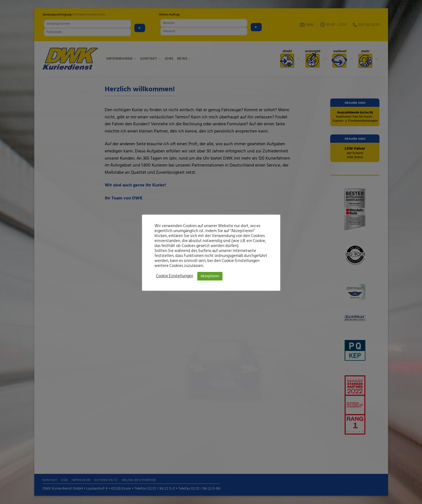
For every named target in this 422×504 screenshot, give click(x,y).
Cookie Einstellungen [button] (175, 276)
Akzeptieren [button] (210, 276)
